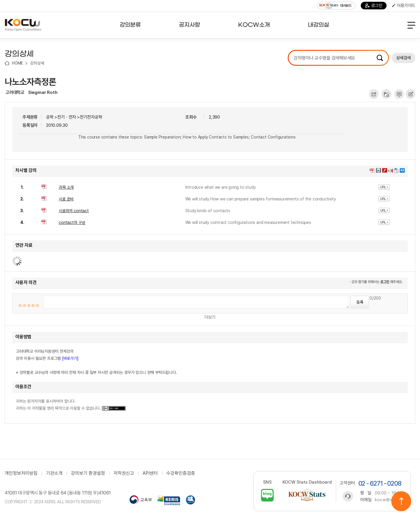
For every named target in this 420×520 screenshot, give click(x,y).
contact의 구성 (72, 222)
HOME (18, 63)
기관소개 (54, 473)
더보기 (210, 317)
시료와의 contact (74, 211)
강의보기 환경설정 (88, 473)
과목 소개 (66, 187)
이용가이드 (404, 6)
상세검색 (404, 58)
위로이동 (401, 501)
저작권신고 (124, 473)
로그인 (374, 6)
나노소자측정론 (30, 82)
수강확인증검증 (181, 473)
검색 (380, 58)
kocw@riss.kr (389, 500)
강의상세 (37, 63)
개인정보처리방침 (21, 473)
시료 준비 (66, 199)
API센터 (150, 473)
